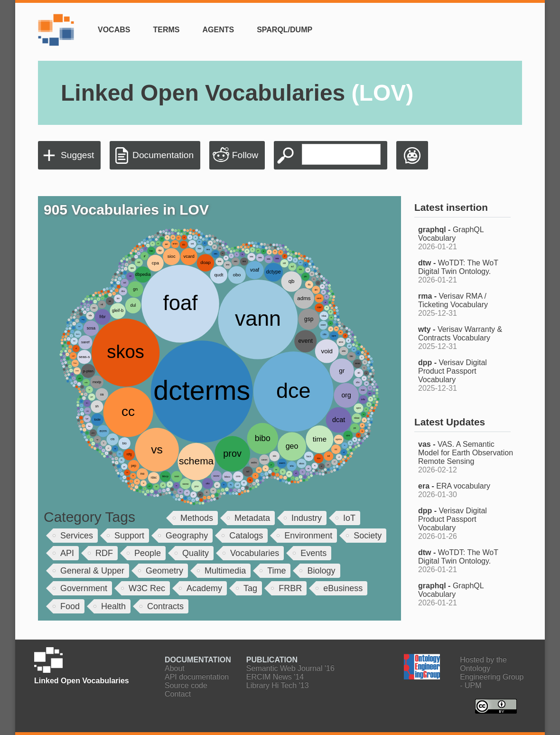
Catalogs (246, 536)
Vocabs (114, 30)
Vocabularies (255, 553)
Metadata (252, 518)
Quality (196, 553)
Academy (204, 588)
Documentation (163, 155)
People (148, 553)
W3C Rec (147, 588)
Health (113, 606)
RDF (104, 553)
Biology (321, 571)
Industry (307, 518)
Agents (218, 30)
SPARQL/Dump (285, 30)
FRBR (290, 588)
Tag (250, 588)
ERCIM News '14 (275, 677)
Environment (308, 536)
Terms (166, 30)
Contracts (165, 606)
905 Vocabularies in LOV (126, 210)
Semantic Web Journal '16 (290, 668)
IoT (349, 518)
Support (129, 536)
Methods (197, 518)
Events (313, 553)
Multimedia (225, 571)
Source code (186, 685)
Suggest (77, 155)
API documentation (197, 677)
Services (77, 536)
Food (70, 606)
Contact (178, 694)
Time (276, 571)
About (175, 668)
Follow (245, 155)
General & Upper (92, 571)
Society (368, 536)
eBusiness (343, 588)
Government (84, 588)
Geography (187, 536)
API (67, 553)
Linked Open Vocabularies (237, 93)
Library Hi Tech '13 (278, 685)
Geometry (164, 571)
